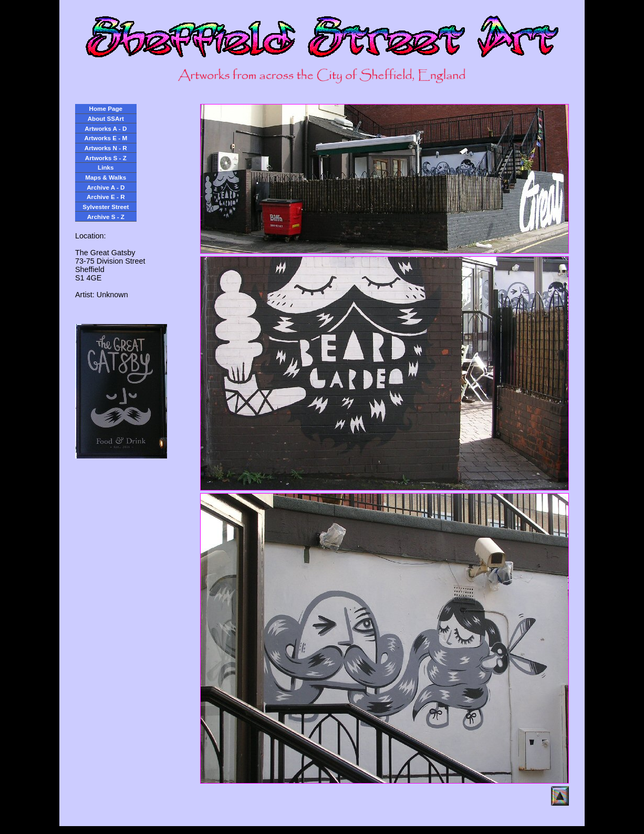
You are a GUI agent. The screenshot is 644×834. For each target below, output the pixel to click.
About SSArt (106, 118)
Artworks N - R (106, 148)
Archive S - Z (106, 217)
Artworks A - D (106, 128)
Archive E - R (106, 197)
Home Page (106, 108)
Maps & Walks (106, 177)
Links (106, 167)
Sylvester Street (106, 207)
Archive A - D (106, 187)
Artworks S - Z (106, 158)
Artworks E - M (106, 138)
